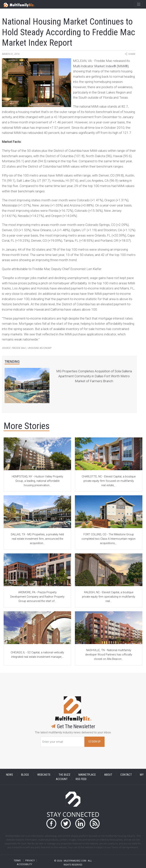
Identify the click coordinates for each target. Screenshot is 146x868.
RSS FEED (81, 779)
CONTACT (126, 774)
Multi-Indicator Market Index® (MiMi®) (101, 66)
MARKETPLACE (87, 774)
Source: (27, 348)
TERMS (17, 860)
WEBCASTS (44, 774)
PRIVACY (30, 860)
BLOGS (25, 774)
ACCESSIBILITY (24, 864)
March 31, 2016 (11, 54)
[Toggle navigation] (138, 4)
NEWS (10, 774)
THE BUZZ (64, 774)
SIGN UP (95, 742)
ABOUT (108, 774)
